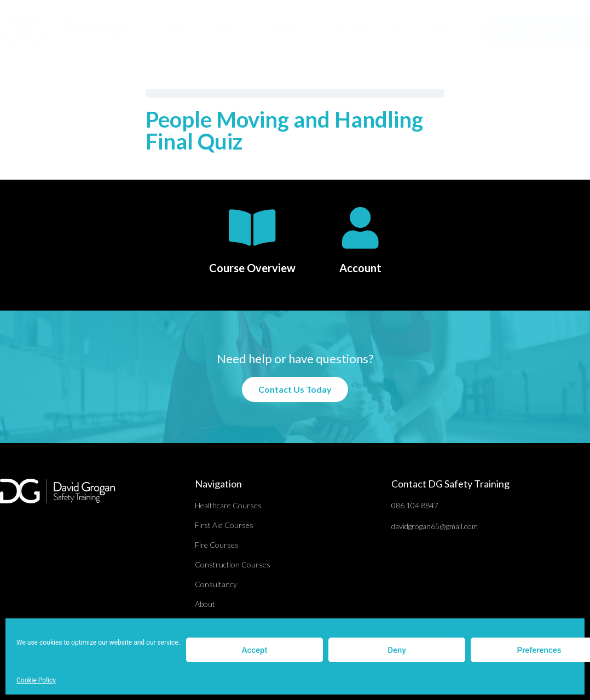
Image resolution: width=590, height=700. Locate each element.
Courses (224, 31)
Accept (254, 650)
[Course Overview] (252, 228)
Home (178, 31)
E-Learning (285, 31)
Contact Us (444, 31)
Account (360, 268)
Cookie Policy (36, 680)
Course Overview (252, 268)
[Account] (360, 228)
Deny (397, 650)
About (398, 31)
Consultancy (348, 31)
